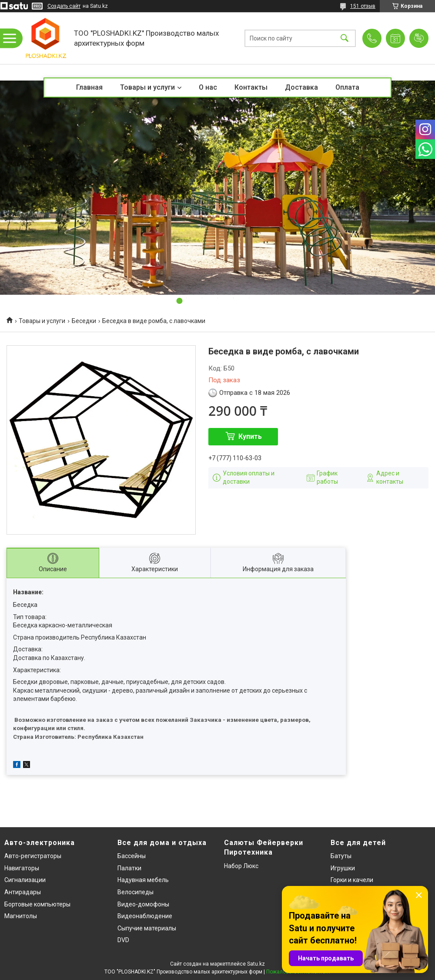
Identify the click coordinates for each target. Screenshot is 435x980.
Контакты (251, 87)
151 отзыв (363, 6)
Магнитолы (21, 916)
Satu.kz (256, 964)
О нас (208, 87)
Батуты (341, 856)
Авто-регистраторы (33, 856)
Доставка (301, 87)
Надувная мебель (143, 880)
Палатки (129, 868)
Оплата (347, 87)
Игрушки (343, 868)
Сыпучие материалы (147, 928)
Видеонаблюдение (145, 916)
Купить (250, 436)
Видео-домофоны (143, 904)
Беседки (84, 321)
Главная (89, 87)
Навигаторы (22, 868)
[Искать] (345, 38)
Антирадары (23, 892)
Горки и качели (352, 880)
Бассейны (132, 856)
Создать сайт (64, 6)
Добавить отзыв (419, 38)
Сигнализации (25, 880)
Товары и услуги (147, 87)
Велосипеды (136, 892)
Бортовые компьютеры (37, 904)
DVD (123, 940)
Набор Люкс (241, 866)
